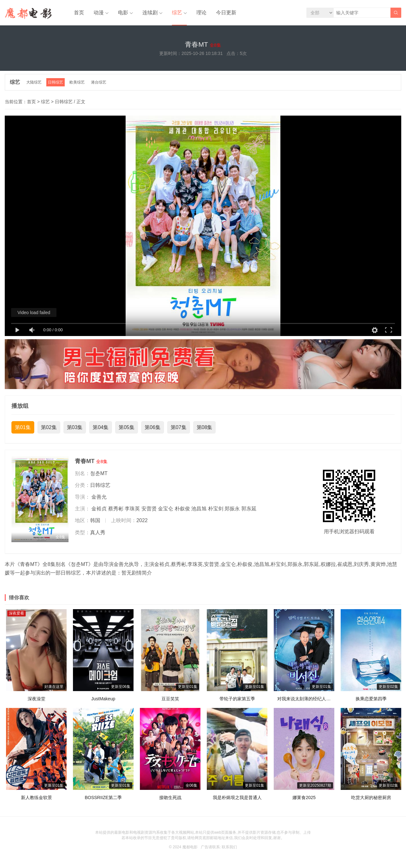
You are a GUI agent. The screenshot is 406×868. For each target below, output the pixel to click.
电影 (123, 13)
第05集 (127, 427)
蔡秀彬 (116, 509)
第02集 (49, 427)
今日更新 (226, 13)
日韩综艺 (56, 82)
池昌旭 (199, 509)
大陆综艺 (34, 82)
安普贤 (149, 509)
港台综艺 (99, 82)
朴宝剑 (216, 509)
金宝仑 (166, 509)
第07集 (179, 427)
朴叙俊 (182, 509)
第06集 (153, 427)
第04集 (101, 427)
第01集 (23, 427)
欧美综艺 (77, 82)
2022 (142, 520)
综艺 (177, 13)
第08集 (205, 427)
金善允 (99, 497)
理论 (201, 13)
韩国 (95, 520)
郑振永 (232, 509)
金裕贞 (99, 509)
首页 (79, 13)
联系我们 (229, 847)
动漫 (99, 13)
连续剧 (150, 13)
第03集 (75, 427)
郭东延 (249, 509)
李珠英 (132, 509)
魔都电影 (190, 847)
